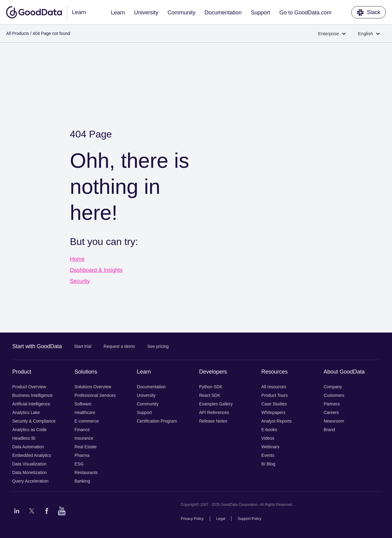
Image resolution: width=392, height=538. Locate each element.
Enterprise (332, 34)
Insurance (84, 438)
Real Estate (85, 447)
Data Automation (28, 447)
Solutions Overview (93, 387)
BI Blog (268, 464)
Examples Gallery (216, 404)
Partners (332, 404)
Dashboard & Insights (96, 270)
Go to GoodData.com (305, 13)
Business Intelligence (32, 395)
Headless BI (24, 438)
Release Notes (213, 421)
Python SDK (211, 387)
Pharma (82, 455)
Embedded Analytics (32, 455)
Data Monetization (30, 472)
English (369, 34)
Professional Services (95, 395)
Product (22, 372)
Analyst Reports (276, 421)
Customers (334, 395)
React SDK (210, 395)
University (146, 13)
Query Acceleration (30, 481)
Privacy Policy (192, 519)
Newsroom (334, 421)
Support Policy (249, 519)
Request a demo (119, 346)
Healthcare (85, 412)
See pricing (158, 346)
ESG (79, 464)
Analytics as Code (29, 430)
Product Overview (29, 387)
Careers (331, 412)
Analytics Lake (26, 412)
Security (80, 281)
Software (83, 404)
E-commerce (87, 421)
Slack (369, 12)
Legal (221, 519)
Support (260, 13)
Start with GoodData (37, 346)
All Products (18, 33)
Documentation (223, 13)
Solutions (86, 372)
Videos (268, 438)
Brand (329, 430)
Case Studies (274, 404)
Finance (82, 430)
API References (214, 412)
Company (333, 387)
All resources (274, 387)
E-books (269, 430)
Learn (118, 13)
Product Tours (274, 395)
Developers (213, 372)
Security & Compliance (34, 421)
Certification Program (157, 421)
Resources (274, 372)
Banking (82, 481)
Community (181, 13)
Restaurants (86, 472)
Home (77, 259)
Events (268, 455)
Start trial (83, 346)
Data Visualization (29, 464)
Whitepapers (273, 412)
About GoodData (344, 372)
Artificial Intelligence (31, 404)
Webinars (270, 447)
